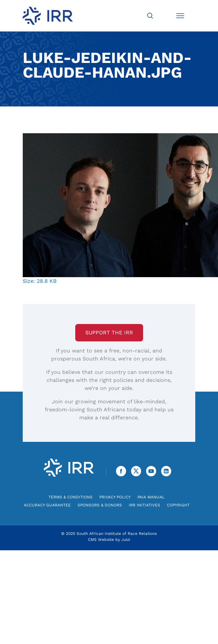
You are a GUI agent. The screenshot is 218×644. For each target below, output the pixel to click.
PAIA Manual (151, 497)
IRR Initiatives (144, 505)
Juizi (126, 540)
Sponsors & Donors (100, 505)
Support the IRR (109, 333)
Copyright (178, 505)
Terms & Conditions (71, 497)
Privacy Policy (115, 497)
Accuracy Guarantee (47, 505)
